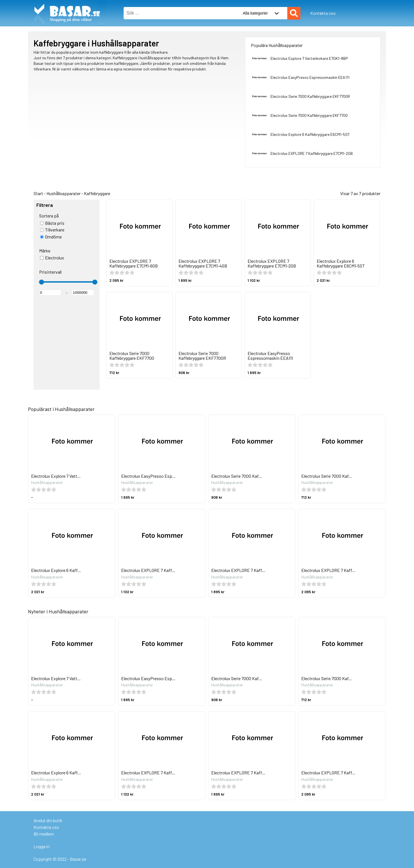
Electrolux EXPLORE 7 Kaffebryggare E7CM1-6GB (134, 263)
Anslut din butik (48, 820)
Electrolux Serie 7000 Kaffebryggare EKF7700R (310, 96)
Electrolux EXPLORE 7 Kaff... (148, 570)
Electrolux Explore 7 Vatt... (56, 476)
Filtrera (45, 205)
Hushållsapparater (63, 193)
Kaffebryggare (97, 193)
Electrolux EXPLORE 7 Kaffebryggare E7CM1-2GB (312, 153)
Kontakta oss (323, 13)
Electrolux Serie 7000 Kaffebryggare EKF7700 (309, 115)
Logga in (42, 846)
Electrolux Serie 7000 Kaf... (237, 476)
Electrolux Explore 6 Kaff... (56, 570)
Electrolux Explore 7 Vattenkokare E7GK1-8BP (309, 58)
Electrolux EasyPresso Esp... (148, 476)
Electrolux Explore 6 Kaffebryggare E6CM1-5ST (310, 134)
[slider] (41, 282)
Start (38, 193)
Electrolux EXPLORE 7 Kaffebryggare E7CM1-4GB (203, 263)
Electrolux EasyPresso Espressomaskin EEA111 (310, 77)
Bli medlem (44, 834)
